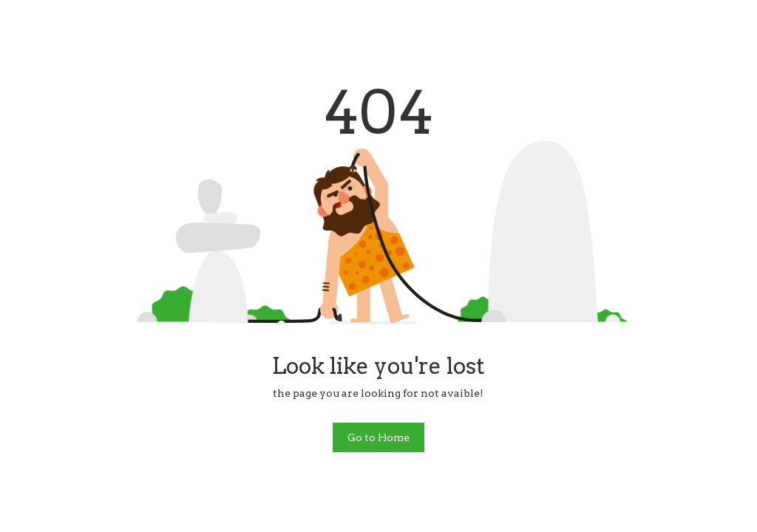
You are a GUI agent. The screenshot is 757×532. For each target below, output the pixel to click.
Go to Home (378, 437)
